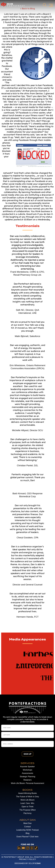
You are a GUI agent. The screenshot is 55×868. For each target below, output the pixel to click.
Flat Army (28, 813)
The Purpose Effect (27, 810)
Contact (27, 827)
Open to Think (27, 807)
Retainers (27, 780)
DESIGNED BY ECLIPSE (28, 863)
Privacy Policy (28, 859)
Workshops (28, 770)
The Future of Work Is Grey (28, 797)
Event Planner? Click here (27, 837)
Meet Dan (27, 823)
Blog (27, 833)
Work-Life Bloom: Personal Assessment (27, 783)
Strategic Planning (28, 777)
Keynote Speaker (27, 767)
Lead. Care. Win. (27, 803)
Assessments (27, 773)
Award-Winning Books (27, 793)
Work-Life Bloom (28, 800)
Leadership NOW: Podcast (27, 830)
